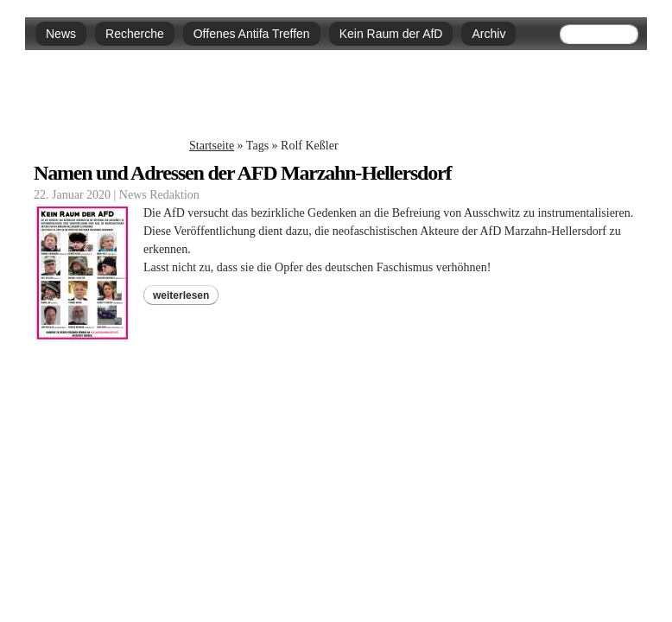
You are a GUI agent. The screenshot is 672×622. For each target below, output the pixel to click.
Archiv (488, 34)
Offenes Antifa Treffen (252, 34)
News (61, 34)
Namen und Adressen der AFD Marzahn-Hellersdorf (242, 173)
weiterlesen (181, 295)
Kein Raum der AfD (391, 34)
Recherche (135, 34)
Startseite (212, 146)
